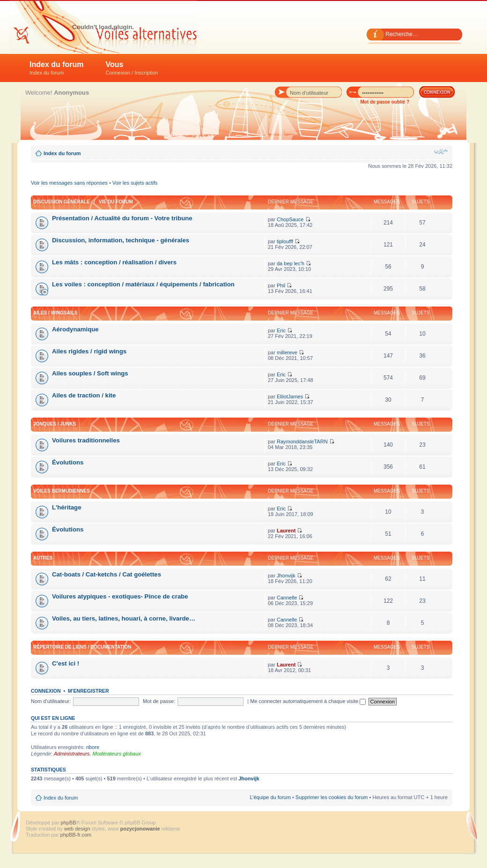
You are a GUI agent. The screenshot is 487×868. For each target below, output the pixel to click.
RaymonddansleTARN (302, 441)
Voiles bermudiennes (62, 491)
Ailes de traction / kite (84, 395)
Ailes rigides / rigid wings (89, 351)
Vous (132, 68)
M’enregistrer (89, 691)
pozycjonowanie (140, 829)
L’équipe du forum (270, 797)
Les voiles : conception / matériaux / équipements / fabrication (143, 284)
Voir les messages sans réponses (69, 183)
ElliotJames (290, 397)
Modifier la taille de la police (441, 151)
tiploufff (285, 241)
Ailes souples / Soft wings (90, 373)
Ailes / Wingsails (55, 313)
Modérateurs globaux (116, 754)
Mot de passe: (159, 701)
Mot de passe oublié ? (385, 102)
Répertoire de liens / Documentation (82, 647)
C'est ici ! (66, 663)
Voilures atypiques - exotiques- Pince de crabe (120, 596)
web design (78, 829)
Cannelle (287, 598)
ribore (93, 747)
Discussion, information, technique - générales (121, 240)
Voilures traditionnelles (86, 440)
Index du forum (57, 68)
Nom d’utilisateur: (51, 701)
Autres (43, 558)
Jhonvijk (286, 576)
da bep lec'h (291, 263)
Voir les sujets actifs (135, 183)
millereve (287, 352)
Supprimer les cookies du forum (332, 797)
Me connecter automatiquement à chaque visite (308, 701)
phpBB (69, 823)
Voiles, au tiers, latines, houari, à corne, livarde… (124, 618)
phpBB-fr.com (76, 835)
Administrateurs (72, 754)
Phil (281, 285)
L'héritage (67, 507)
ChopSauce (290, 219)
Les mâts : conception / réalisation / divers (114, 262)
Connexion (46, 691)
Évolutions (68, 462)
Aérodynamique (75, 329)
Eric (281, 330)
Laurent (286, 531)
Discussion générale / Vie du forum (83, 202)
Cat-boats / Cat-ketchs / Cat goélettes (107, 574)
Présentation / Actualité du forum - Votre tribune (122, 218)
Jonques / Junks (55, 424)
